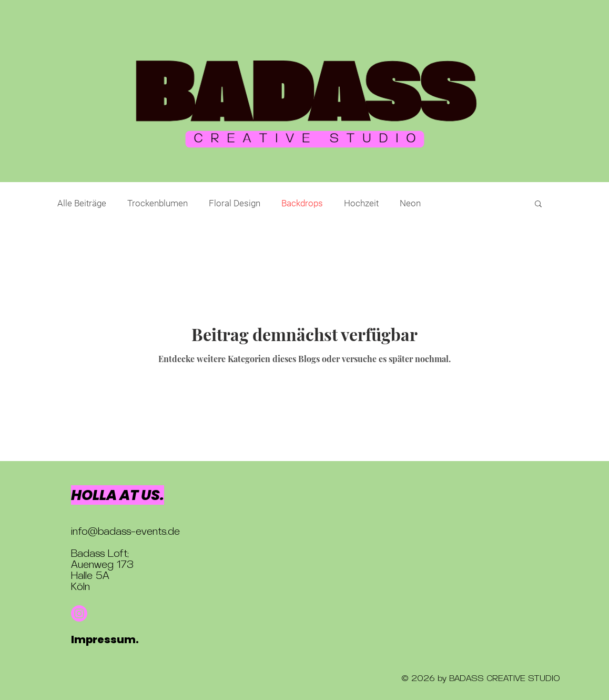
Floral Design (235, 203)
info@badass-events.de (125, 532)
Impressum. (105, 639)
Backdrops (302, 203)
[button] (538, 204)
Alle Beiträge (82, 203)
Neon (410, 203)
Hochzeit (361, 203)
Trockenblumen (158, 203)
